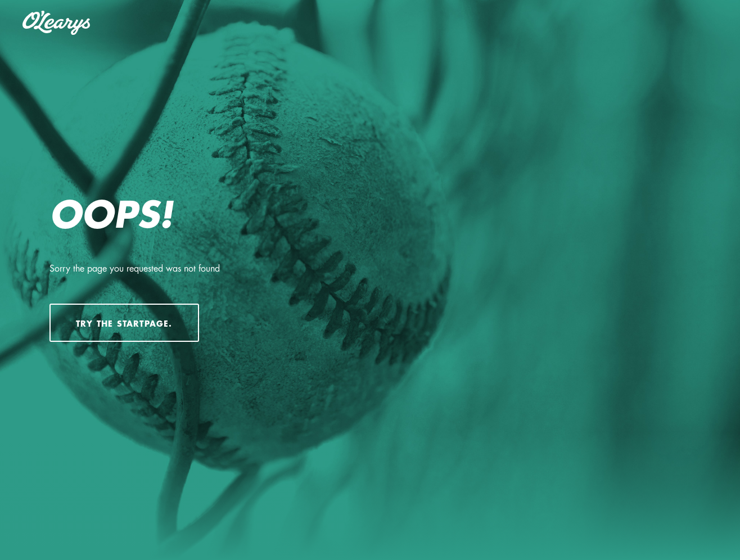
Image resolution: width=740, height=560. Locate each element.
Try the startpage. (124, 324)
